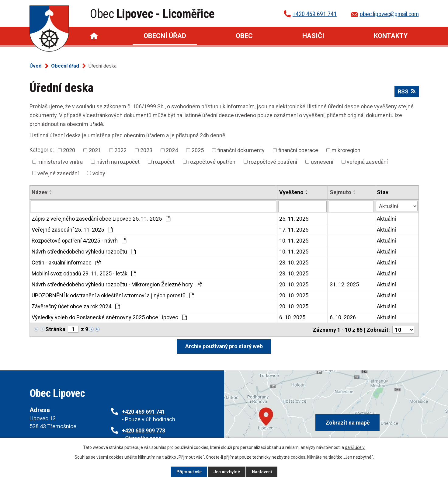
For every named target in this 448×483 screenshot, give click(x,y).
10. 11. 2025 (294, 241)
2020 (69, 150)
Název (40, 192)
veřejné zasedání (58, 173)
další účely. (355, 447)
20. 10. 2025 (294, 284)
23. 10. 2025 (294, 262)
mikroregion (346, 150)
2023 (146, 150)
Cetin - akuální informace (66, 262)
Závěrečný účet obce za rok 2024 (76, 306)
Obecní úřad (165, 36)
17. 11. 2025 (294, 230)
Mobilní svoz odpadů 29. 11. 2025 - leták (84, 273)
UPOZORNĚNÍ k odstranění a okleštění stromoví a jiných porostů (113, 295)
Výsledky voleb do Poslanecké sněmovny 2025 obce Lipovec (109, 317)
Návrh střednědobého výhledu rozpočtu (84, 252)
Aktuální (386, 219)
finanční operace (298, 150)
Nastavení (262, 472)
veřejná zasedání (367, 162)
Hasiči (313, 36)
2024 (172, 150)
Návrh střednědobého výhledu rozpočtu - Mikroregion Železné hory (117, 284)
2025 (198, 150)
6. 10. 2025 (292, 317)
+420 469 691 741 (315, 14)
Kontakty (391, 36)
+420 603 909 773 (144, 430)
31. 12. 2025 (344, 284)
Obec (244, 36)
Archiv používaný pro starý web (224, 346)
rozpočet (164, 162)
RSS (407, 91)
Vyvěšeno (291, 192)
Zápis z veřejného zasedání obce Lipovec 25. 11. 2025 (101, 219)
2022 (120, 150)
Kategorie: (42, 150)
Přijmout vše (189, 472)
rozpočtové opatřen (212, 162)
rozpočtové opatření (273, 162)
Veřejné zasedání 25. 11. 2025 (72, 230)
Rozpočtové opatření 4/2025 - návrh (79, 241)
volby (99, 173)
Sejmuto (340, 192)
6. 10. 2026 (343, 317)
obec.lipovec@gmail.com (389, 14)
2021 (95, 150)
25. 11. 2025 (294, 219)
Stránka (55, 329)
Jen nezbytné (227, 472)
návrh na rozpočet (118, 162)
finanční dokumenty (241, 150)
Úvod (94, 36)
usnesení (322, 162)
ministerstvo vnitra (60, 162)
